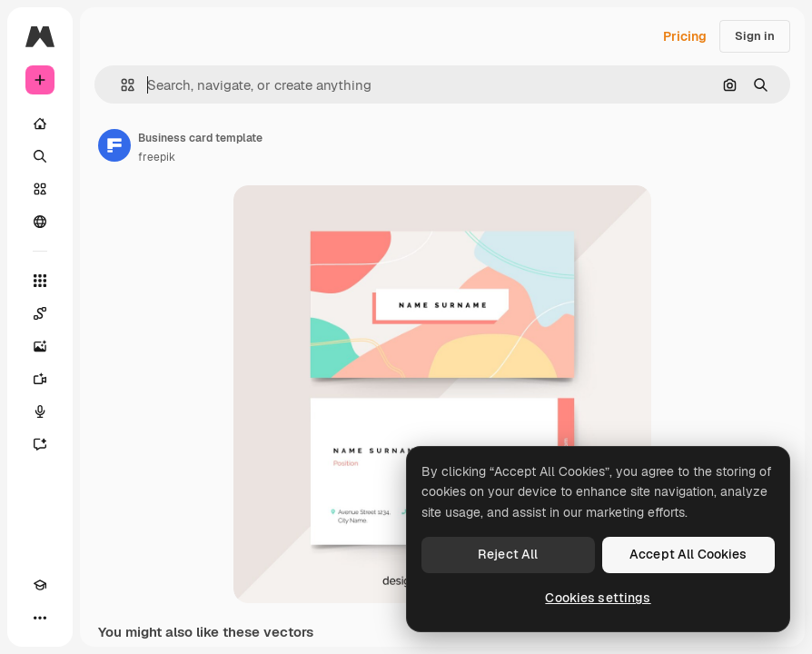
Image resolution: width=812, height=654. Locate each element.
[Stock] (40, 189)
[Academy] (40, 585)
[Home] (40, 124)
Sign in (755, 36)
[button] (120, 85)
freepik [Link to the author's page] (157, 157)
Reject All (508, 554)
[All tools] (40, 281)
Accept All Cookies (688, 554)
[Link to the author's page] (114, 145)
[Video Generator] (40, 379)
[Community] (40, 222)
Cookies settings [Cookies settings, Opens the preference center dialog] (598, 598)
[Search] (40, 156)
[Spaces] (40, 313)
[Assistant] (40, 444)
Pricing (685, 36)
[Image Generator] (40, 346)
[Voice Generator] (40, 411)
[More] (40, 618)
